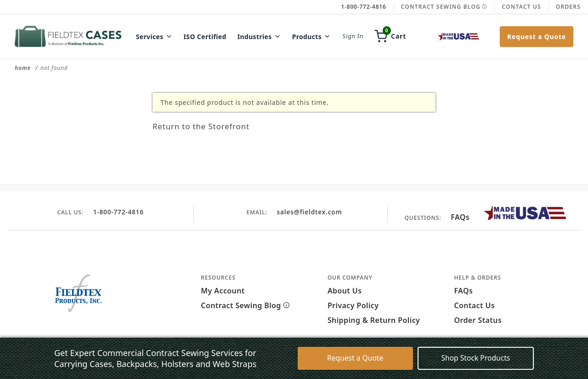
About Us (345, 291)
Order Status (478, 320)
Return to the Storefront (211, 126)
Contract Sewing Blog (444, 7)
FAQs (460, 217)
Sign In (353, 36)
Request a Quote (537, 37)
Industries (259, 37)
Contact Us (521, 7)
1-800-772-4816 (118, 212)
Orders (568, 7)
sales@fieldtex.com (309, 212)
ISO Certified (205, 37)
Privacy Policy (353, 305)
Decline (442, 364)
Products (312, 37)
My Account (223, 291)
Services (154, 37)
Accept (401, 364)
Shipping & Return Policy (374, 320)
